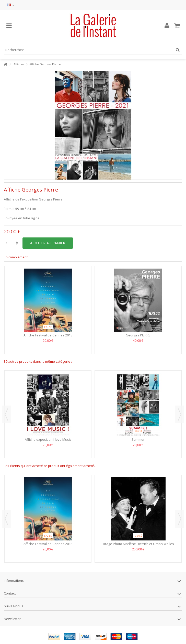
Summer (138, 439)
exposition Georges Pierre (42, 199)
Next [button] (180, 414)
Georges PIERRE (138, 335)
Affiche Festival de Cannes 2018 (48, 335)
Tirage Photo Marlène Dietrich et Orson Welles (138, 544)
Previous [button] (6, 414)
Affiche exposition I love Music (48, 439)
